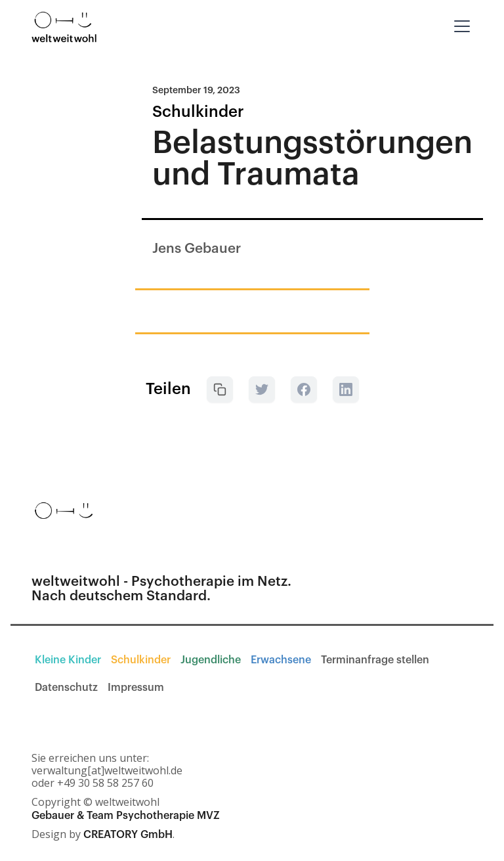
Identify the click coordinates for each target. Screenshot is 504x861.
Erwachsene (281, 660)
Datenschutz (66, 688)
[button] (459, 26)
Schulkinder (141, 660)
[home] (64, 26)
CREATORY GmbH (128, 835)
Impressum (136, 688)
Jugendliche (211, 660)
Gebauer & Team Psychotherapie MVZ (126, 816)
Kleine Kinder (68, 660)
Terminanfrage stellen (375, 660)
